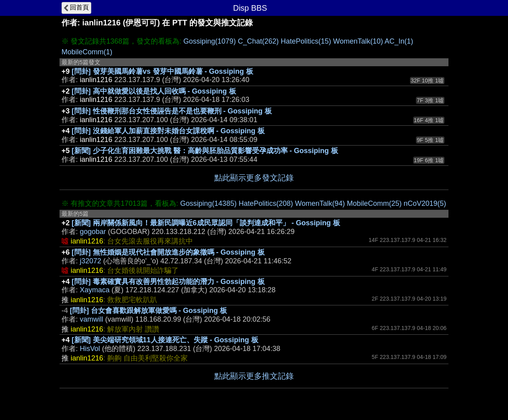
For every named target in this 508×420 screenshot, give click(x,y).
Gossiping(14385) (208, 203)
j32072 (90, 261)
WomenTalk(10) (358, 41)
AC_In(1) (399, 41)
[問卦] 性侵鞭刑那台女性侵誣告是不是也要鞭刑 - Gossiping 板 (172, 111)
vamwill (91, 319)
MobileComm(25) (374, 203)
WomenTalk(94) (320, 203)
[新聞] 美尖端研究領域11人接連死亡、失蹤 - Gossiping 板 (165, 340)
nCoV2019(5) (425, 203)
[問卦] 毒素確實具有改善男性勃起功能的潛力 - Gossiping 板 (168, 282)
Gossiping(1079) (210, 41)
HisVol (90, 349)
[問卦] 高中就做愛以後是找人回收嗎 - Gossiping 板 (154, 91)
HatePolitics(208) (266, 203)
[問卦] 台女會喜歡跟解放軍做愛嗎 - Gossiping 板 (148, 311)
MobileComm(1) (87, 52)
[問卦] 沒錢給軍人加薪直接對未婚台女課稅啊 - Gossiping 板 (168, 131)
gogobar (93, 232)
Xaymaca (95, 290)
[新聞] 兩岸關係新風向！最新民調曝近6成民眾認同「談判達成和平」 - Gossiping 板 (206, 223)
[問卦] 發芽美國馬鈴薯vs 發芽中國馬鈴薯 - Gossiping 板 (163, 71)
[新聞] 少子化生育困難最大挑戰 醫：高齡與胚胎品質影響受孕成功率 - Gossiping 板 (205, 151)
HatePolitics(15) (306, 41)
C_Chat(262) (258, 41)
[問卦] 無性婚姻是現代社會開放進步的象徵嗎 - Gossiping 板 (168, 252)
